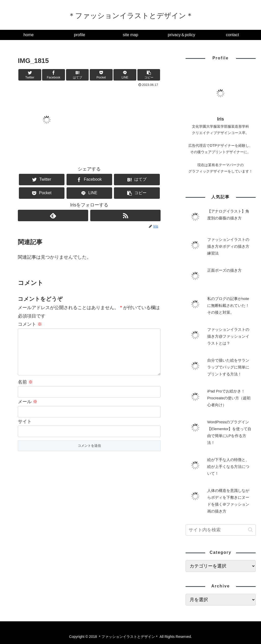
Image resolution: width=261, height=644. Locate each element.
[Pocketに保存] (101, 75)
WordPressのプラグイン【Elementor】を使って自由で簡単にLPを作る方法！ (229, 432)
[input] (220, 530)
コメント (30, 324)
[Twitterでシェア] (30, 75)
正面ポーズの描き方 (224, 270)
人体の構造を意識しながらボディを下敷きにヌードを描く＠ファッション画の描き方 (228, 501)
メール (28, 410)
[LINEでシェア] (125, 75)
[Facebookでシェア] (54, 75)
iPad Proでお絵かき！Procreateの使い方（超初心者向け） (229, 398)
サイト (25, 430)
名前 (25, 390)
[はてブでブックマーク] (77, 75)
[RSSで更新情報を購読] (125, 215)
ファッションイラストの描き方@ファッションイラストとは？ (228, 336)
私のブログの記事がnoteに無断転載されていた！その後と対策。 (228, 305)
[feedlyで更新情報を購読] (53, 215)
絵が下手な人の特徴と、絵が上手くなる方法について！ (228, 466)
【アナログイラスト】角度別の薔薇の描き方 (228, 215)
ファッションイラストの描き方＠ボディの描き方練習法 (228, 246)
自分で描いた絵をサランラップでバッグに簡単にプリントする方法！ (228, 367)
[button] (149, 75)
